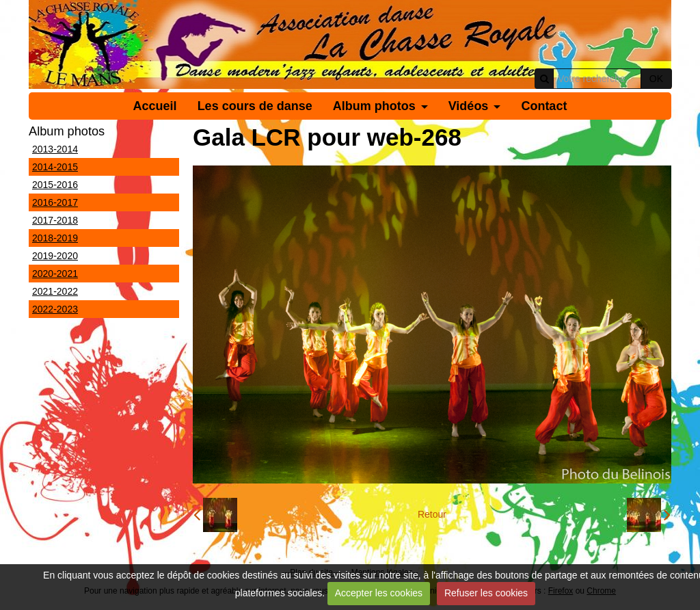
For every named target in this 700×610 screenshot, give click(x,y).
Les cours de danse (255, 106)
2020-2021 (55, 274)
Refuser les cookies (486, 593)
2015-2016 (55, 185)
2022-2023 (55, 309)
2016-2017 (55, 202)
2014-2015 (55, 167)
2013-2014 (55, 149)
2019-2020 (55, 256)
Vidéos (469, 106)
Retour (432, 514)
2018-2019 (55, 238)
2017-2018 (55, 220)
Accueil (155, 106)
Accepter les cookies (379, 593)
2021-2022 (55, 291)
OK (656, 79)
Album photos (374, 106)
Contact (544, 106)
